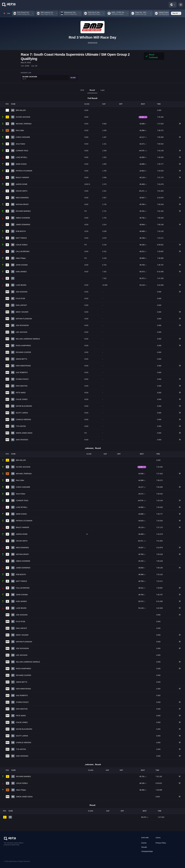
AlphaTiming (13, 861)
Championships (147, 851)
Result (92, 91)
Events (144, 843)
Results (144, 847)
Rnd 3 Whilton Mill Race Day (92, 37)
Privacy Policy (161, 843)
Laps (103, 91)
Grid (82, 91)
